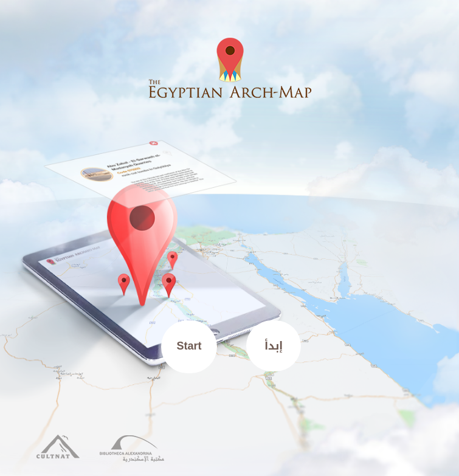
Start (189, 346)
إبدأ (274, 346)
